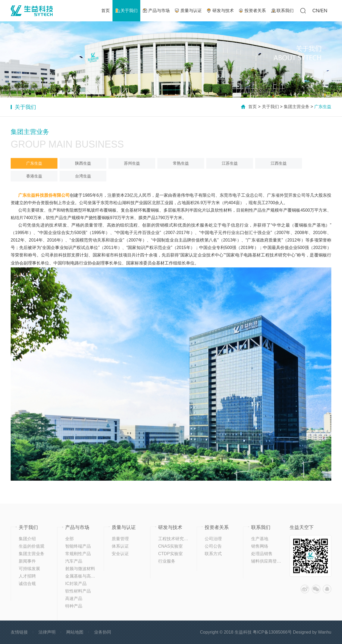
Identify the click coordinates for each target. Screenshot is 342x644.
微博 (305, 589)
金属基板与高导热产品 (87, 576)
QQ (327, 589)
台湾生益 (83, 176)
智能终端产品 (78, 546)
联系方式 (213, 554)
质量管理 (120, 539)
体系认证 (120, 546)
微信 (316, 589)
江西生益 (279, 163)
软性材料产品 (78, 591)
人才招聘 (27, 576)
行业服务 (167, 561)
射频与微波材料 (80, 569)
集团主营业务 (297, 107)
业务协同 (103, 632)
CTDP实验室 (170, 554)
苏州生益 (132, 163)
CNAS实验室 (170, 546)
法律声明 (47, 632)
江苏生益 (230, 163)
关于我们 (270, 107)
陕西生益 (83, 163)
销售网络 (260, 546)
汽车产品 (74, 561)
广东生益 (34, 163)
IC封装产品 (76, 584)
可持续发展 (29, 569)
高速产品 (74, 598)
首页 (252, 107)
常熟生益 (181, 163)
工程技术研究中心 (175, 539)
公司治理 (213, 539)
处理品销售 (262, 554)
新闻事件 (27, 561)
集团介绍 (27, 539)
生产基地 (260, 539)
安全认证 (120, 554)
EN (324, 11)
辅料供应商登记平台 (270, 561)
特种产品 (74, 606)
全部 (69, 539)
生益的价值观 (32, 546)
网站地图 (75, 632)
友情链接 (19, 632)
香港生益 (34, 176)
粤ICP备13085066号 (272, 632)
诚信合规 (27, 584)
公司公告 (213, 546)
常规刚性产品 (78, 554)
